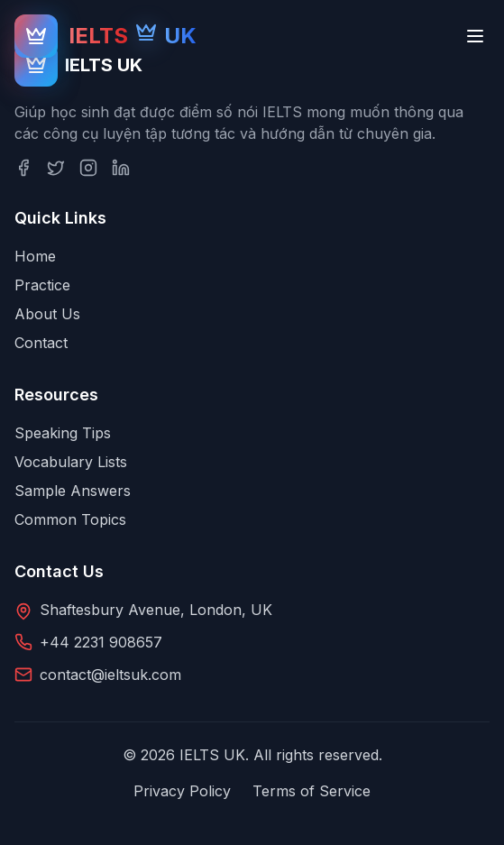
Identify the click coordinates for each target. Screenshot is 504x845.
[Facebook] (23, 168)
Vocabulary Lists (71, 462)
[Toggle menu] (475, 36)
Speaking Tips (63, 433)
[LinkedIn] (121, 168)
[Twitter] (56, 168)
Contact (41, 343)
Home (35, 256)
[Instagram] (88, 168)
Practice (42, 285)
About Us (47, 314)
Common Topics (70, 519)
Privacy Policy (182, 791)
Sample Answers (73, 491)
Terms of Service (312, 791)
